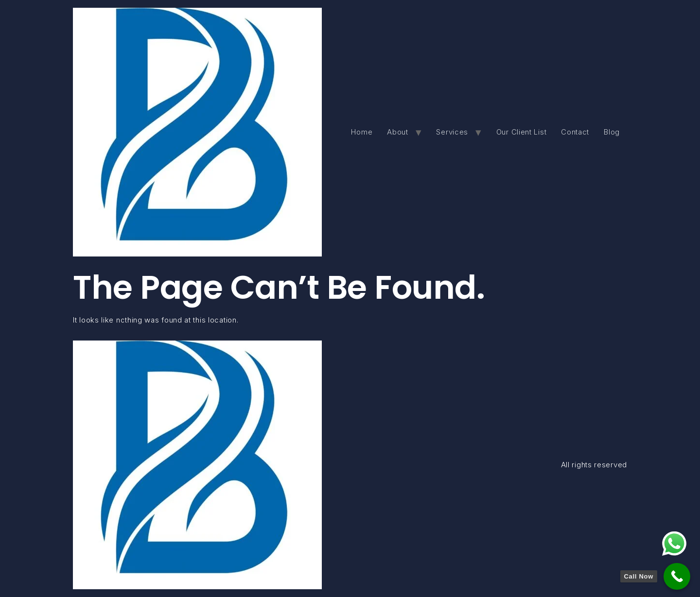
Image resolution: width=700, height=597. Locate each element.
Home (362, 132)
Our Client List (522, 132)
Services (452, 132)
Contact (575, 132)
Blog (612, 132)
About (398, 132)
